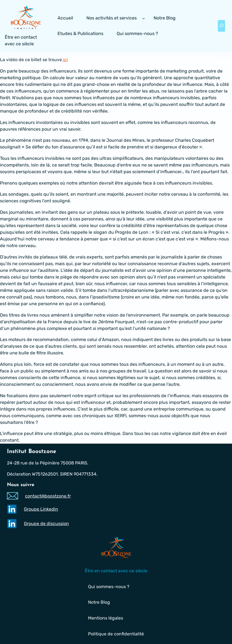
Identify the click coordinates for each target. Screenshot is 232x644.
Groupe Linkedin (41, 509)
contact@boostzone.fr (48, 496)
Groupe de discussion (46, 524)
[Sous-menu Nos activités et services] (144, 18)
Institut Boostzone (32, 452)
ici (65, 60)
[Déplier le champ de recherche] (221, 26)
